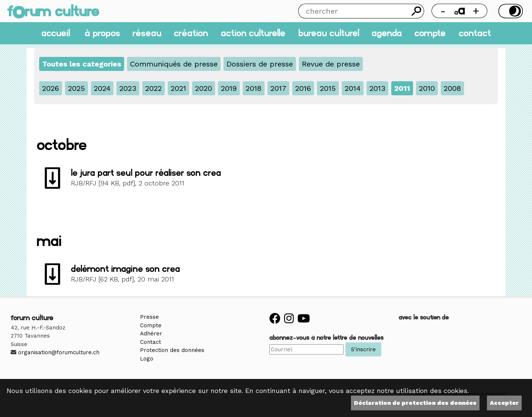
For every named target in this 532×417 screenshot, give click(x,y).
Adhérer (151, 334)
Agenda (387, 33)
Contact (475, 33)
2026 (51, 88)
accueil (56, 33)
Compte (430, 33)
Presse (149, 317)
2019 (229, 88)
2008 (452, 88)
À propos (102, 33)
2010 (427, 88)
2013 (377, 88)
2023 (128, 88)
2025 (76, 88)
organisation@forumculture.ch (59, 352)
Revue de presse (331, 64)
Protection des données (172, 350)
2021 (178, 88)
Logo (147, 359)
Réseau (147, 33)
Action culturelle (253, 33)
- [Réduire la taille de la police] (443, 11)
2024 (102, 88)
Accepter (504, 403)
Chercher (417, 11)
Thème (510, 11)
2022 (154, 88)
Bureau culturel (329, 33)
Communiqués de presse (174, 64)
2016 (303, 88)
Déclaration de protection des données (415, 403)
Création (191, 33)
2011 (402, 88)
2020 (204, 88)
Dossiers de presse (260, 64)
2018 (254, 88)
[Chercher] (354, 11)
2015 (328, 88)
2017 (278, 88)
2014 (353, 88)
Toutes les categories (82, 64)
